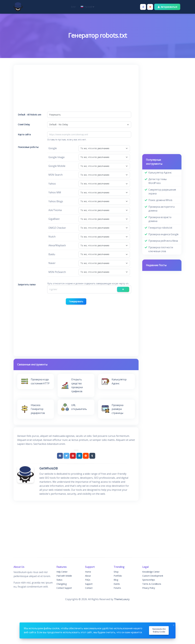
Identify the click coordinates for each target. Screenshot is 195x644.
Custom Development (153, 576)
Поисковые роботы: (28, 147)
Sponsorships (149, 580)
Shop (116, 572)
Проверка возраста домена (160, 219)
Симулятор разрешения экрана (162, 192)
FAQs (88, 580)
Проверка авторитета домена (161, 209)
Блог (73, 7)
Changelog (61, 584)
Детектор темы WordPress (157, 181)
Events (117, 584)
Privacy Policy (149, 588)
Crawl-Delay (24, 124)
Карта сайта (24, 134)
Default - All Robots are (30, 115)
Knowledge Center (151, 572)
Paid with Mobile (64, 576)
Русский (88, 7)
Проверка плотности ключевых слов (161, 249)
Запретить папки (27, 285)
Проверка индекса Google (163, 234)
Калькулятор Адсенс (160, 173)
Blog (116, 580)
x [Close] (174, 625)
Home (88, 572)
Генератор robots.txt (160, 228)
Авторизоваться (167, 7)
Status (59, 580)
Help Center (62, 572)
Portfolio (118, 576)
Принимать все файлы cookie (159, 630)
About (88, 576)
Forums (117, 588)
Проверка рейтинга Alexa (163, 241)
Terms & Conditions (152, 584)
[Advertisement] (76, 90)
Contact (89, 588)
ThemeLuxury (122, 599)
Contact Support (64, 588)
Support (89, 584)
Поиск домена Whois (160, 200)
